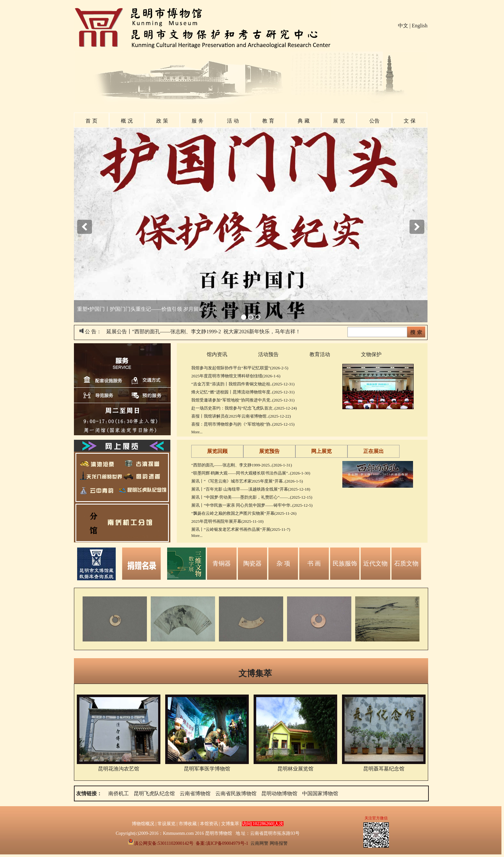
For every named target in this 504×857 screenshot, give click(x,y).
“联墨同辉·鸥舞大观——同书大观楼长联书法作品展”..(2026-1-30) (251, 473)
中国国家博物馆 (320, 793)
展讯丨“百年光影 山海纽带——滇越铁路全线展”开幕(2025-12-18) (251, 489)
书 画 (314, 563)
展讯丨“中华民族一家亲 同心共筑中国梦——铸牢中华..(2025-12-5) (252, 505)
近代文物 (375, 563)
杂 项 (283, 563)
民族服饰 (345, 563)
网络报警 (279, 843)
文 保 (410, 121)
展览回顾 (217, 451)
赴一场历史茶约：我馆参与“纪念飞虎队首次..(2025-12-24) (244, 408)
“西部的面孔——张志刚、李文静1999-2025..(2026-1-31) (242, 465)
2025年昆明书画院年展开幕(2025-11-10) (227, 521)
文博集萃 (255, 673)
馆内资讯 (217, 354)
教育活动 (320, 354)
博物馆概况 (143, 824)
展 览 (339, 121)
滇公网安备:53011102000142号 (161, 843)
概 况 (127, 121)
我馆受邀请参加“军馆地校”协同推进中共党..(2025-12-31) (243, 400)
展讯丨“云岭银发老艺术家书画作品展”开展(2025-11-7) (241, 529)
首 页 (91, 121)
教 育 (268, 121)
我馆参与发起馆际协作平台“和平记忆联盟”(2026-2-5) (240, 368)
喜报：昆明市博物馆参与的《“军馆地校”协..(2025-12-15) (243, 424)
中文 (403, 26)
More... (197, 432)
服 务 (197, 121)
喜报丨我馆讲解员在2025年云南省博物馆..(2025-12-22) (241, 416)
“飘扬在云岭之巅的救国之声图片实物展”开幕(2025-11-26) (244, 513)
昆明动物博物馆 (279, 793)
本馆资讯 (209, 824)
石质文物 (406, 563)
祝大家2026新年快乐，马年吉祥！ (262, 332)
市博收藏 (188, 824)
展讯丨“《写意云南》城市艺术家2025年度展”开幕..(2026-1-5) (247, 481)
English (420, 26)
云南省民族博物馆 (236, 793)
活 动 (233, 121)
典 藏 (303, 121)
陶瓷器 (252, 563)
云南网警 (259, 843)
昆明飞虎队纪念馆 (154, 793)
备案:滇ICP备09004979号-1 (222, 843)
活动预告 (268, 354)
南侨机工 (119, 793)
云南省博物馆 (195, 793)
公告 (374, 121)
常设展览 (166, 824)
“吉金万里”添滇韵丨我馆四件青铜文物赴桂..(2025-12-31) (243, 384)
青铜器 (222, 563)
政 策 (162, 121)
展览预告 (269, 451)
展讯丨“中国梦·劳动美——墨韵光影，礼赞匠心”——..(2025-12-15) (252, 497)
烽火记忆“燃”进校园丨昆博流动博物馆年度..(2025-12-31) (243, 392)
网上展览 (321, 451)
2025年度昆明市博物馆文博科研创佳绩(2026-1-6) (236, 376)
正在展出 (373, 451)
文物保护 (371, 354)
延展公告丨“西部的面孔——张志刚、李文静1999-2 (164, 332)
